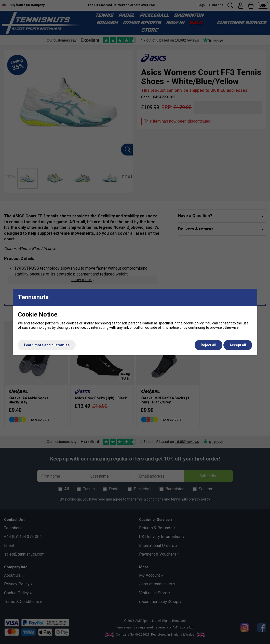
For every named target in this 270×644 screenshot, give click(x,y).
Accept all (238, 345)
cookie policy (193, 323)
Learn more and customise (47, 345)
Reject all (208, 345)
